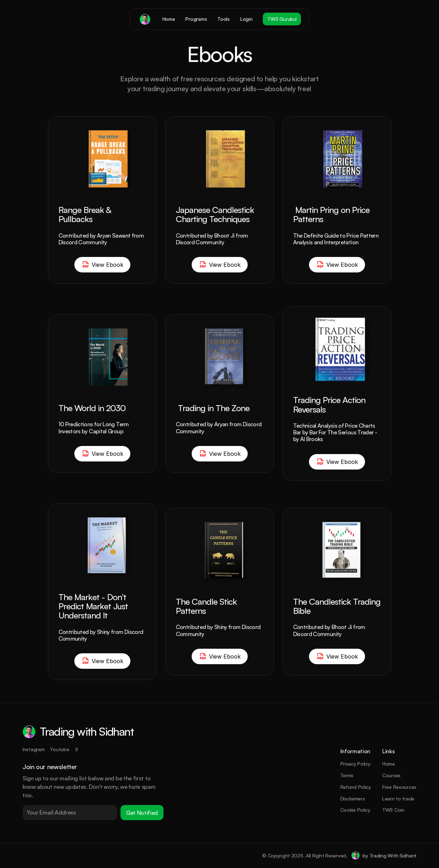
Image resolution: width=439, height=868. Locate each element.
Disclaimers (353, 798)
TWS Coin (393, 810)
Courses (391, 775)
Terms (347, 775)
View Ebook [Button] (102, 265)
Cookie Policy (355, 810)
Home (389, 764)
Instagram (33, 749)
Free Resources (399, 787)
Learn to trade (398, 798)
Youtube (60, 749)
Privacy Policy (355, 764)
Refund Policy (356, 787)
